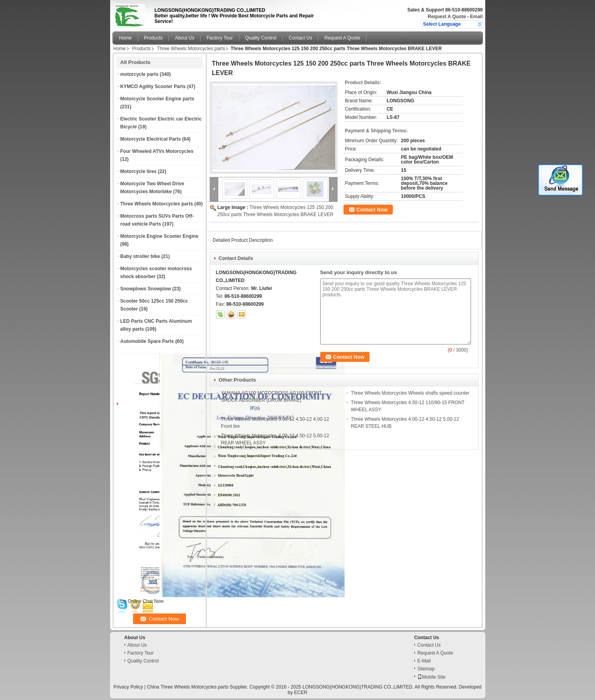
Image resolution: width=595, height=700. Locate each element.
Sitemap (426, 669)
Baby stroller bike (140, 256)
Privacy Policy (128, 687)
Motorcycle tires (139, 171)
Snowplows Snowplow (146, 289)
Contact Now (372, 210)
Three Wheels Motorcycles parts (191, 49)
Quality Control (261, 38)
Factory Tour (220, 38)
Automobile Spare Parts (147, 341)
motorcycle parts (140, 74)
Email (476, 17)
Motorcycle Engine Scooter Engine (160, 236)
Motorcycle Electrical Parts (151, 139)
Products (153, 38)
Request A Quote (447, 17)
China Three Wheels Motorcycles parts (188, 687)
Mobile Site (431, 677)
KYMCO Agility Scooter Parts (153, 87)
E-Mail (424, 661)
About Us (185, 38)
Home (126, 38)
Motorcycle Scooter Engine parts (157, 99)
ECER (301, 692)
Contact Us (300, 38)
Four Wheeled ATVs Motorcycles (157, 151)
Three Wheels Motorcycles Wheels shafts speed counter (410, 393)
